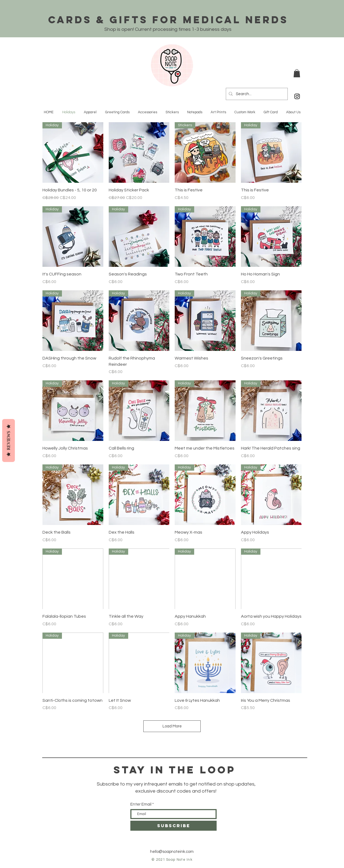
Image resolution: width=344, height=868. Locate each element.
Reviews (9, 440)
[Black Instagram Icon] (297, 96)
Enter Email (141, 804)
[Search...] (256, 94)
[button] (297, 73)
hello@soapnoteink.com (172, 852)
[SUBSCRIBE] (173, 826)
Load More (172, 726)
